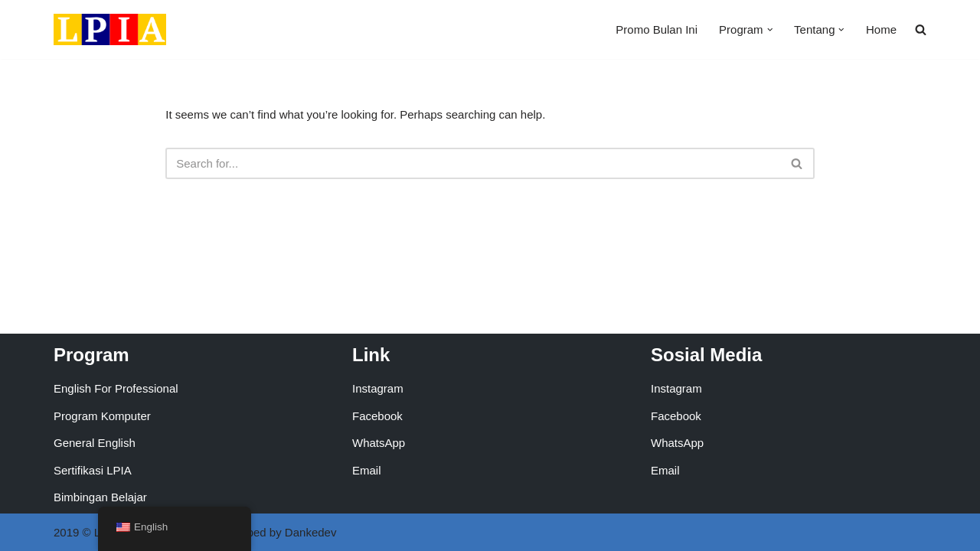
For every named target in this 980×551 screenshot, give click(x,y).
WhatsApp (379, 443)
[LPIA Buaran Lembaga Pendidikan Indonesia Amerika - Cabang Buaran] (110, 29)
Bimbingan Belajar (100, 497)
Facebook (377, 416)
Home (881, 29)
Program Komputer (102, 416)
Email (367, 470)
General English (95, 443)
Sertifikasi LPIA (93, 470)
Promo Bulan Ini (657, 29)
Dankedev (311, 532)
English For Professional (116, 388)
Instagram (378, 388)
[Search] (473, 163)
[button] (770, 30)
